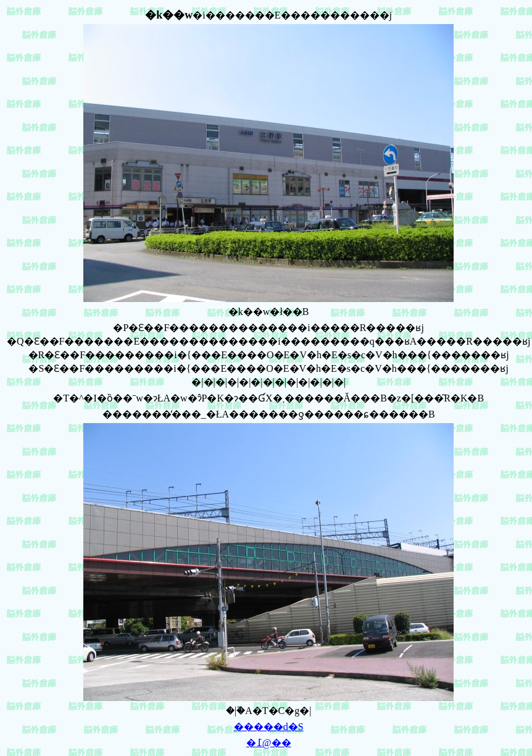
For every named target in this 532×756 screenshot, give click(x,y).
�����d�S (269, 727)
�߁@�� (269, 743)
